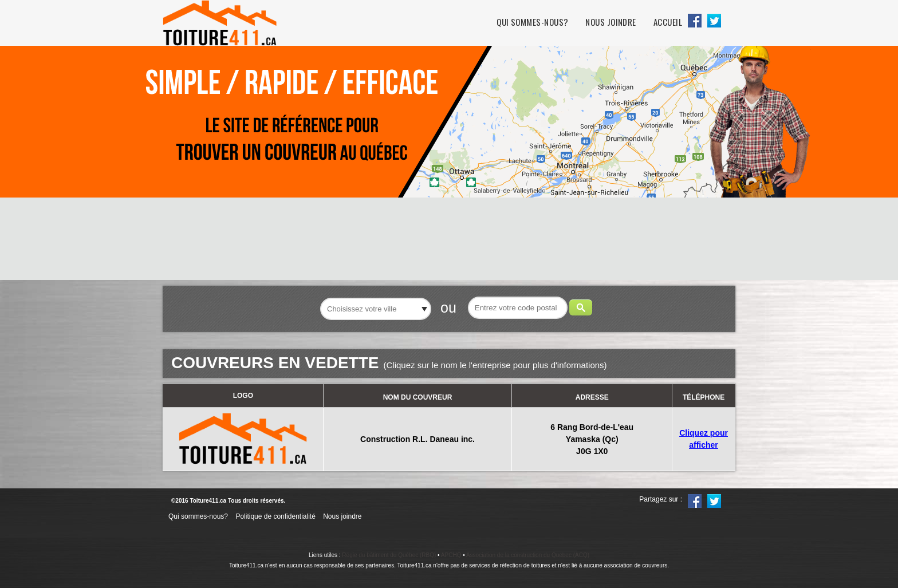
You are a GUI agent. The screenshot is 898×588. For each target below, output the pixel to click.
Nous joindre (611, 22)
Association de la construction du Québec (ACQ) (528, 555)
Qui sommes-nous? (532, 22)
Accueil (668, 22)
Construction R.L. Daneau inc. (418, 439)
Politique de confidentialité (275, 516)
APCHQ (451, 555)
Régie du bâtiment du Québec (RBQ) (389, 555)
